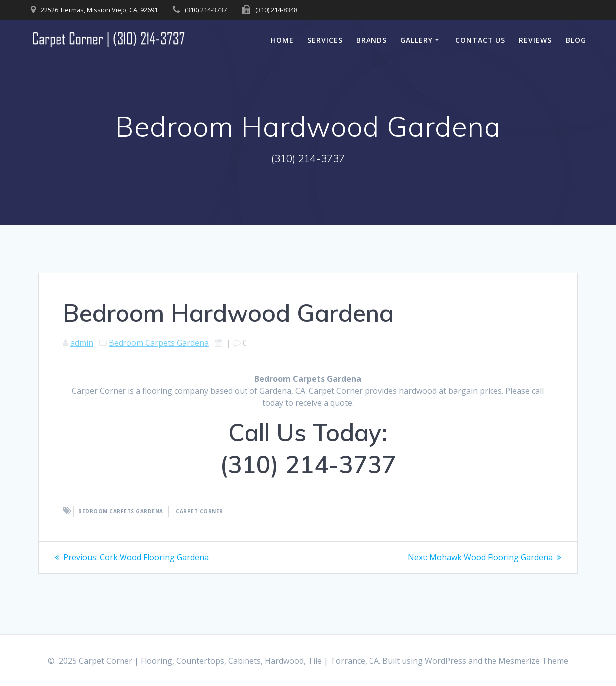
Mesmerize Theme (533, 661)
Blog (576, 40)
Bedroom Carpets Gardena (159, 343)
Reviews (535, 40)
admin (82, 343)
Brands (371, 40)
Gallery (417, 40)
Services (325, 40)
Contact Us (480, 40)
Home (282, 40)
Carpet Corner (199, 511)
